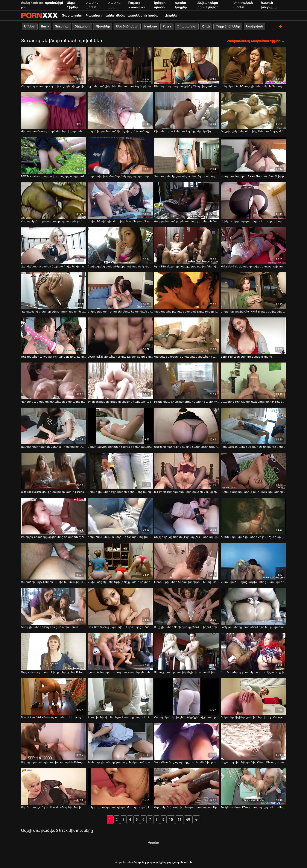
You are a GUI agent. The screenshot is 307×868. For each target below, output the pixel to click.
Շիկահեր (82, 26)
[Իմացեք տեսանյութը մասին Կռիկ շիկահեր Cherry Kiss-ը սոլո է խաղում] (54, 606)
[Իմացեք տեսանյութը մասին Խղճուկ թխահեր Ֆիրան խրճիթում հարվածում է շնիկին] (187, 561)
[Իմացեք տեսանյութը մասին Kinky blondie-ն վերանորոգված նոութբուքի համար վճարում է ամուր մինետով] (253, 245)
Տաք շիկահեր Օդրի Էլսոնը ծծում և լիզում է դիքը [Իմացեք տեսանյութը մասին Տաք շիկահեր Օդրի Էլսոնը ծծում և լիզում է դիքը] (187, 627)
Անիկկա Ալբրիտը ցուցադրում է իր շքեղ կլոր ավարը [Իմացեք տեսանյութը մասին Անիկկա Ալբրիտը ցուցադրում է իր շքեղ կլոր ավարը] (253, 221)
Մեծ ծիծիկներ (127, 26)
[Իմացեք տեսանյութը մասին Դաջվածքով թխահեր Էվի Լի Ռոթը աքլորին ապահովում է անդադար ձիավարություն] (54, 291)
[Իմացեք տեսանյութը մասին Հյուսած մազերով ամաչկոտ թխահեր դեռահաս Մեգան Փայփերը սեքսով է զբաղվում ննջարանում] (120, 651)
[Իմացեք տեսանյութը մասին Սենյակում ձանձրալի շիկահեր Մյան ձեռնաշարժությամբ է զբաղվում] (253, 65)
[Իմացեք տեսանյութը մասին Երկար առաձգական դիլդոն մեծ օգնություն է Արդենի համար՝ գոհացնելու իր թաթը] (120, 786)
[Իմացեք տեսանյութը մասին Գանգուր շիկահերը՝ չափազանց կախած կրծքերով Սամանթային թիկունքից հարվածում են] (120, 741)
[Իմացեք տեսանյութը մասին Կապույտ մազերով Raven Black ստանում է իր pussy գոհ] (253, 155)
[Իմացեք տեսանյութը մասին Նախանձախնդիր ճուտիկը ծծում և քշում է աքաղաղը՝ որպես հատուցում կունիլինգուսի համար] (120, 200)
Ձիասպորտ (187, 26)
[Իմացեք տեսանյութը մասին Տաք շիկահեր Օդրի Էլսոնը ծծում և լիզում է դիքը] (187, 606)
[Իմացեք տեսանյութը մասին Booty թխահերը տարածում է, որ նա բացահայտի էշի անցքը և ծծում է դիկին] (253, 606)
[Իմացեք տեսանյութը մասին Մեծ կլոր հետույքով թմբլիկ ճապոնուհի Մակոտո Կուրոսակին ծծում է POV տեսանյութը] (187, 426)
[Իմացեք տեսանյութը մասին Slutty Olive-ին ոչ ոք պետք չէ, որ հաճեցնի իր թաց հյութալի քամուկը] (187, 741)
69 (188, 819)
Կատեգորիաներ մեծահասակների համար (123, 15)
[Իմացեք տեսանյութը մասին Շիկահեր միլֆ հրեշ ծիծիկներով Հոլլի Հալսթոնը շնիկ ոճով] (253, 696)
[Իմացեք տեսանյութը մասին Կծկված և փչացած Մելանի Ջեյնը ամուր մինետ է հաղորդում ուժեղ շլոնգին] (253, 426)
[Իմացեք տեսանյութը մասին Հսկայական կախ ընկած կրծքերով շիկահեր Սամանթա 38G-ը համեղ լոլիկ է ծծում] (187, 696)
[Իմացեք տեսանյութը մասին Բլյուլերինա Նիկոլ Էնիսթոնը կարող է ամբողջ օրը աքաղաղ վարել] (187, 381)
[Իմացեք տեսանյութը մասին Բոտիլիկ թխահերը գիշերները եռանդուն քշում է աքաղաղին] (54, 516)
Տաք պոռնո (72, 15)
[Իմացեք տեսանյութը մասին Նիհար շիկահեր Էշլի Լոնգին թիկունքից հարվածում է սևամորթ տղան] (120, 471)
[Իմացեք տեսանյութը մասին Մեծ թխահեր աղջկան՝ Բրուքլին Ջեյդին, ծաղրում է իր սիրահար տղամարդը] (54, 336)
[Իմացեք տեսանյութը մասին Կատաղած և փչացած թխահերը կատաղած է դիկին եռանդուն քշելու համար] (253, 561)
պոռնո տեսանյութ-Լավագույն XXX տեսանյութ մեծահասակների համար (40, 15)
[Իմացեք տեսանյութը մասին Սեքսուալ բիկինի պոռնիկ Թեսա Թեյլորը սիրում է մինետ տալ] (253, 741)
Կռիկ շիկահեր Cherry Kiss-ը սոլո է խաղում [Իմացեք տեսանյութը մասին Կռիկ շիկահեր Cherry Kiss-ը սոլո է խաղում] (49, 627)
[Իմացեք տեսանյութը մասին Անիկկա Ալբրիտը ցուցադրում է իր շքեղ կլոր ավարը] (253, 200)
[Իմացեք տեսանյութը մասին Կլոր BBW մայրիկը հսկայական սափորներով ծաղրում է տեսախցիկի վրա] (187, 245)
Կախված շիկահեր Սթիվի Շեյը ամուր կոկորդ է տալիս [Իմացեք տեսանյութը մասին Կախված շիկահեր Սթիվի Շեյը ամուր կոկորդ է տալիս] (120, 582)
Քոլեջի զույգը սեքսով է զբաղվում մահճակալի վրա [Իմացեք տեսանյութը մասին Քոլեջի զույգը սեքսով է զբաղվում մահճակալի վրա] (187, 537)
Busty (45, 26)
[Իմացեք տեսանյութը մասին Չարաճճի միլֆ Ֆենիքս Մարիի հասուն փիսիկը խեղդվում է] (54, 561)
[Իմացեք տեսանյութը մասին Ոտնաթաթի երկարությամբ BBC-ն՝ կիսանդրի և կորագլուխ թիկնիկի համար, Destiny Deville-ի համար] (253, 471)
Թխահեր (103, 26)
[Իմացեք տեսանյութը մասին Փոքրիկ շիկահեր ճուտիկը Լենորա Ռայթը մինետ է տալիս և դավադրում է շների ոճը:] (253, 110)
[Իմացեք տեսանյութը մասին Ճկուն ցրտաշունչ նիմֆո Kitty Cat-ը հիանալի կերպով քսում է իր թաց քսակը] (54, 786)
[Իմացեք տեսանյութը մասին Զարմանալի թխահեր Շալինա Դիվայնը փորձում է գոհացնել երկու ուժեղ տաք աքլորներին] (54, 245)
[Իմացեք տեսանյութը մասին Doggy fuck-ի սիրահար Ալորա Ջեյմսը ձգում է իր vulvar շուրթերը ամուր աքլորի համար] (120, 336)
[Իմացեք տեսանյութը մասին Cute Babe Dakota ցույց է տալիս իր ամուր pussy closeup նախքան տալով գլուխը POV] (54, 471)
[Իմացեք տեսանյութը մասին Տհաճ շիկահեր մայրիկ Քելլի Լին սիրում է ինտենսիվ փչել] (187, 651)
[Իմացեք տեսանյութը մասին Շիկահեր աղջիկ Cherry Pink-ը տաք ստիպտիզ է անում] (253, 291)
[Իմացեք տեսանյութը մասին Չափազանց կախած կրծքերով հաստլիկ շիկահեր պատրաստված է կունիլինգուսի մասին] (120, 245)
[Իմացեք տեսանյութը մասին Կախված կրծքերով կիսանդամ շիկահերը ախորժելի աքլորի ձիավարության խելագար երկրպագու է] (187, 336)
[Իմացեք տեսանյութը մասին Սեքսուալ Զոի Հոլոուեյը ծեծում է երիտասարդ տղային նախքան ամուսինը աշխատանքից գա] (120, 426)
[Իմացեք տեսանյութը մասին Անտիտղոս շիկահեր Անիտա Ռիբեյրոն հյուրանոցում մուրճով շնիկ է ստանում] (54, 426)
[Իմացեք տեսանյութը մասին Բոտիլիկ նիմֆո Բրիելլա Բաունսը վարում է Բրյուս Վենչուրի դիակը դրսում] (120, 696)
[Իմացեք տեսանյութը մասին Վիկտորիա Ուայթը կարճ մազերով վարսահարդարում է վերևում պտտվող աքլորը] (54, 110)
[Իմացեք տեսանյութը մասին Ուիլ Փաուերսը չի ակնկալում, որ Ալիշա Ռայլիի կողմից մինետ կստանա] (253, 651)
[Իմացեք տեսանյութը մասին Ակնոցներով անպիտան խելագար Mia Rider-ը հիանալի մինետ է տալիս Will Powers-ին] (54, 741)
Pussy (167, 26)
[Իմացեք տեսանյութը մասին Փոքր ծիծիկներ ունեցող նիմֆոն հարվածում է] (120, 381)
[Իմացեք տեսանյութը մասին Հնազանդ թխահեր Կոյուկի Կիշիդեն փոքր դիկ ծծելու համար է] (54, 65)
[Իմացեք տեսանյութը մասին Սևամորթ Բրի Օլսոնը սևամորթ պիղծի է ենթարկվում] (253, 381)
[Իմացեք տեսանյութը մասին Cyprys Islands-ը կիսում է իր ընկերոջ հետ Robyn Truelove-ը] (54, 651)
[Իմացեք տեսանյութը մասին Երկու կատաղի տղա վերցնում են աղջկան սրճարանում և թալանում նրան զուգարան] (120, 291)
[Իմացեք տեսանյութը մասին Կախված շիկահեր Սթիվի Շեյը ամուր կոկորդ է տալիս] (120, 561)
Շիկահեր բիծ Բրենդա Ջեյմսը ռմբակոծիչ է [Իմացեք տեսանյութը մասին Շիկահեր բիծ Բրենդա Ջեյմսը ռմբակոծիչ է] (184, 131)
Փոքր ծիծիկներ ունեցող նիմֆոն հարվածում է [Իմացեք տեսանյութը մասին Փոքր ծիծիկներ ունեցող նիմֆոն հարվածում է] (119, 402)
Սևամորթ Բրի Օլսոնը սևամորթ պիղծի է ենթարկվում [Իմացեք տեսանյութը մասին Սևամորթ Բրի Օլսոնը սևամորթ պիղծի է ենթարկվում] (253, 402)
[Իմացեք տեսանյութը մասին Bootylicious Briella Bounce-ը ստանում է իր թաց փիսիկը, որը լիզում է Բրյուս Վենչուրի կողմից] (54, 696)
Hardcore (150, 26)
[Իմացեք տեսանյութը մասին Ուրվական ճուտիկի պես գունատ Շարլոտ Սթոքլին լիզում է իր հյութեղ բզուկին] (187, 786)
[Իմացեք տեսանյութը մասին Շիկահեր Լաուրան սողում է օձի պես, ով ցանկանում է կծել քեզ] (120, 516)
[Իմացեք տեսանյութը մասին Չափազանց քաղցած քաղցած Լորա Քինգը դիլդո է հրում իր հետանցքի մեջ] (187, 291)
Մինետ (30, 26)
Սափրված (255, 26)
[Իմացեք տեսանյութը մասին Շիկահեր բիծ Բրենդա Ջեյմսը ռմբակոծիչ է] (187, 110)
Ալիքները (172, 15)
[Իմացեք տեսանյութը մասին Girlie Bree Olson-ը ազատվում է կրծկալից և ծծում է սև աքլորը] (120, 606)
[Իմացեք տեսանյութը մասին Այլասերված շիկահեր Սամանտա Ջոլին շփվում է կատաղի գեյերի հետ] (120, 65)
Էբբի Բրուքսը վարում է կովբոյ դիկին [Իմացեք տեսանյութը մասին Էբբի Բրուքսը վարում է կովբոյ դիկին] (246, 357)
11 (179, 819)
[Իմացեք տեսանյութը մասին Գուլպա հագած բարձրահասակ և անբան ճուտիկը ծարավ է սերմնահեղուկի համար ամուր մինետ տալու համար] (187, 200)
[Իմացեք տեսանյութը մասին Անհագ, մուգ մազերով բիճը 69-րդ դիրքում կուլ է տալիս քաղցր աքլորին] (187, 65)
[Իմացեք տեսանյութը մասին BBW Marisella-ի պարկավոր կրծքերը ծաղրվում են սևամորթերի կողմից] (54, 155)
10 (171, 819)
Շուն (206, 26)
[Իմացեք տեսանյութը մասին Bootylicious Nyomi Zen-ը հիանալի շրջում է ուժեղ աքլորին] (253, 786)
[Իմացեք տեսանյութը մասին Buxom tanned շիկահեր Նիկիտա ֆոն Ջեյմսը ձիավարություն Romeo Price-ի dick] (187, 471)
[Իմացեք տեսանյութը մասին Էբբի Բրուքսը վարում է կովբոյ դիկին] (253, 336)
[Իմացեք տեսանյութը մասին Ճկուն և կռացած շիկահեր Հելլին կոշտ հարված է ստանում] (253, 516)
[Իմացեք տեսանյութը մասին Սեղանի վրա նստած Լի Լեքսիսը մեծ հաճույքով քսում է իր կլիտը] (120, 110)
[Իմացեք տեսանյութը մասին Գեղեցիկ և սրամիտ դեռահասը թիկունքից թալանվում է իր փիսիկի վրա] (54, 381)
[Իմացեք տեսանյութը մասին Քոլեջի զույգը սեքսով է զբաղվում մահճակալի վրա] (187, 516)
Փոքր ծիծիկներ (228, 26)
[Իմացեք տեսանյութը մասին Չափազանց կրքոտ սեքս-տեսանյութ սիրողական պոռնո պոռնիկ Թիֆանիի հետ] (187, 155)
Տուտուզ (62, 26)
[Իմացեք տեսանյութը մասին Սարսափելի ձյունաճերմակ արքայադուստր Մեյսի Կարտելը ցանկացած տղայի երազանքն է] (120, 155)
